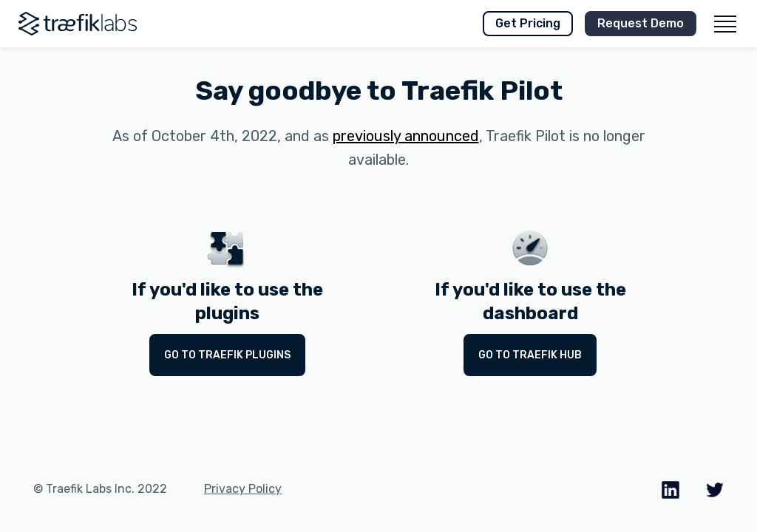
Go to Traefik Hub (530, 355)
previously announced (406, 136)
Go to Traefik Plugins (227, 355)
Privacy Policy (243, 489)
